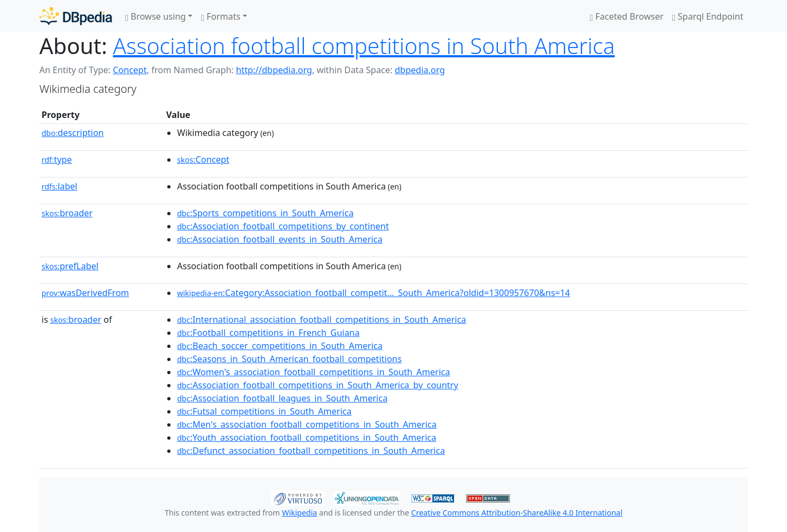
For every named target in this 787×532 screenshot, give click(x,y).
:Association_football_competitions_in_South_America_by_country (318, 385)
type (57, 159)
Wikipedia (299, 513)
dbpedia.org (420, 70)
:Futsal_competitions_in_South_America (264, 411)
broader (67, 213)
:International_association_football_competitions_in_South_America (322, 320)
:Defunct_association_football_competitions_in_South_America (311, 451)
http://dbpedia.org (274, 70)
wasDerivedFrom (85, 293)
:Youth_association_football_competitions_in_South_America (307, 438)
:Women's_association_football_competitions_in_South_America (313, 372)
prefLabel (70, 266)
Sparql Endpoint (708, 16)
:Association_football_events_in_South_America (280, 239)
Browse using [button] (155, 16)
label (60, 186)
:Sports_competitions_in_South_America (265, 213)
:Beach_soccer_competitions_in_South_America (280, 346)
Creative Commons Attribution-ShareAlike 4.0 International (516, 513)
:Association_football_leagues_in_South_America (282, 398)
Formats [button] (221, 16)
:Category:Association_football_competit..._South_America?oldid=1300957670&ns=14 (374, 293)
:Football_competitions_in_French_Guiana (268, 333)
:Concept (203, 159)
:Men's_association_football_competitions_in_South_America (307, 424)
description (73, 133)
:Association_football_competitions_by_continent (283, 226)
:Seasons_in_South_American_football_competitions (289, 359)
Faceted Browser (627, 16)
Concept (130, 70)
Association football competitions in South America (364, 46)
